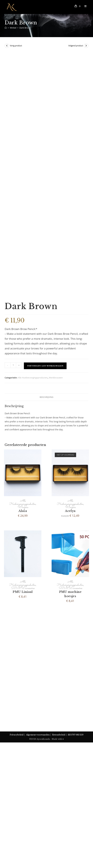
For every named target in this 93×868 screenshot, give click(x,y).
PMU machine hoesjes (70, 825)
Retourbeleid (59, 853)
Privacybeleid (17, 853)
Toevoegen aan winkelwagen (45, 597)
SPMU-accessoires (23, 819)
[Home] (6, 28)
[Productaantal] (13, 596)
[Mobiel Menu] (84, 6)
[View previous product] (7, 46)
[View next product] (86, 46)
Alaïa (23, 742)
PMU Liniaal (23, 823)
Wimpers (23, 738)
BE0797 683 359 (76, 853)
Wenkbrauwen (56, 609)
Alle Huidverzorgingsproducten (33, 609)
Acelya (70, 742)
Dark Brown (25, 28)
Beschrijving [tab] (46, 628)
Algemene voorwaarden (38, 853)
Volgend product (76, 46)
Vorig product (16, 46)
